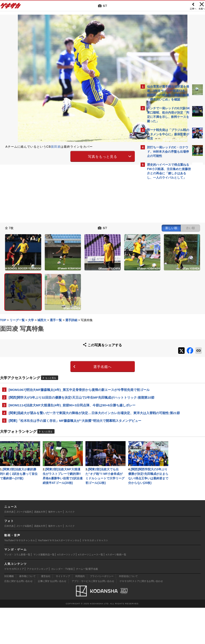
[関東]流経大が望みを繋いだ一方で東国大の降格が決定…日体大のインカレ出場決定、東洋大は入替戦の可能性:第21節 (70, 396)
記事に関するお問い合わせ (52, 617)
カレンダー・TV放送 (62, 605)
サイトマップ (63, 612)
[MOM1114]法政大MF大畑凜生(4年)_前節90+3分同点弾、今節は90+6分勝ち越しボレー (69, 383)
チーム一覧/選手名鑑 (87, 605)
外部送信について (128, 612)
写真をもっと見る (66, 156)
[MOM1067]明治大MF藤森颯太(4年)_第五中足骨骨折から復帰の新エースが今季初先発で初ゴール (70, 358)
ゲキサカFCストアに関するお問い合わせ (141, 617)
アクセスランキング (37, 605)
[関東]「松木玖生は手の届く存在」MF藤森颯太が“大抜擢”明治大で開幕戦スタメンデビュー (69, 409)
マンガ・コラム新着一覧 (17, 591)
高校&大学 (40, 548)
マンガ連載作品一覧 (44, 591)
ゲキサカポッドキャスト (95, 577)
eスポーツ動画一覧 (116, 591)
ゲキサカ (11, 7)
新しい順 (96, 227)
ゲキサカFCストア (14, 605)
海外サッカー (55, 548)
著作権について (27, 612)
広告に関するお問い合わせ (18, 617)
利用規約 (80, 612)
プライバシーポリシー (102, 612)
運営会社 (46, 612)
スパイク (70, 548)
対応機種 (9, 612)
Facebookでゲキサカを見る (165, 256)
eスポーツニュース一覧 (91, 591)
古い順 (115, 227)
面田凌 (58, 147)
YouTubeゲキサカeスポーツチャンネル (59, 577)
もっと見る (53, 344)
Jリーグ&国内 (24, 548)
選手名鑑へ (66, 333)
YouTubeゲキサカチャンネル (20, 577)
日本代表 (9, 548)
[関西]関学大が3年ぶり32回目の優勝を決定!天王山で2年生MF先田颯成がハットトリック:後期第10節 (70, 371)
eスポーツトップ (66, 591)
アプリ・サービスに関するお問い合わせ (93, 617)
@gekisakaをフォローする (164, 247)
